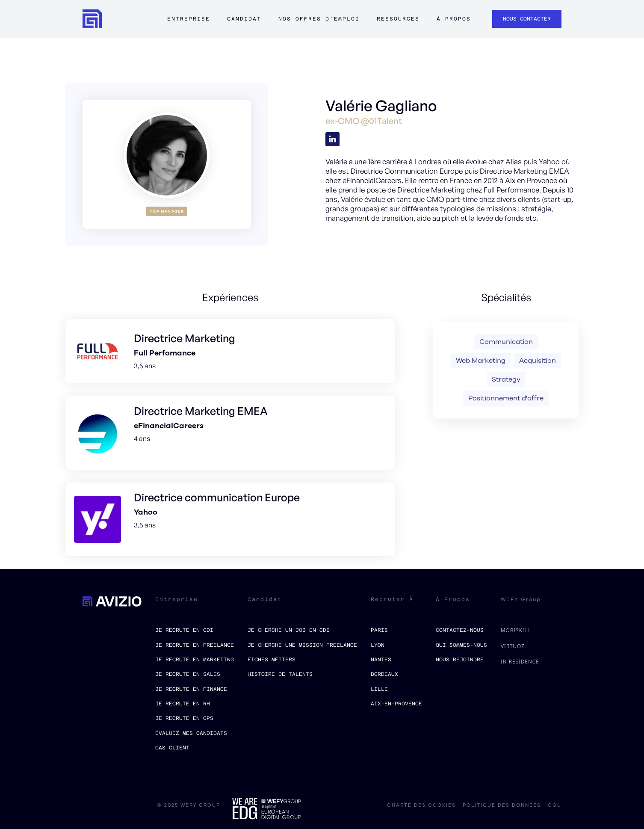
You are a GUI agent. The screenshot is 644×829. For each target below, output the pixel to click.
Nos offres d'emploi (319, 19)
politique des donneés (502, 805)
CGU (555, 805)
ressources (398, 19)
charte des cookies (421, 805)
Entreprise (189, 19)
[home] (92, 19)
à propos (454, 19)
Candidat (244, 19)
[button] (189, 23)
